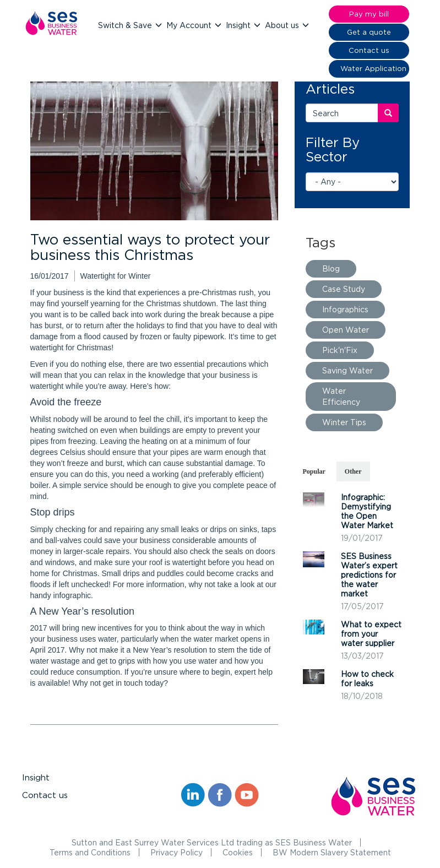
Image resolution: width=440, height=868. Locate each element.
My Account (190, 25)
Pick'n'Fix (340, 350)
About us (283, 25)
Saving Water (347, 370)
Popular (314, 471)
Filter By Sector (333, 149)
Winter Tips (344, 422)
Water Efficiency (341, 396)
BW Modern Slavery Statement (332, 852)
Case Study (344, 289)
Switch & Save (126, 25)
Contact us (45, 795)
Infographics (345, 309)
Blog (331, 268)
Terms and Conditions (90, 852)
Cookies (238, 852)
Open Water (346, 330)
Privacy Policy (176, 852)
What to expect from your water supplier (371, 634)
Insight (239, 25)
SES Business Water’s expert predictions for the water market (369, 575)
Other (353, 471)
